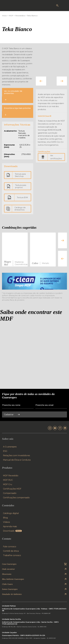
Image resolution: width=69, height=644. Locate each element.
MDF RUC (8, 480)
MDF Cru (8, 484)
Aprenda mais (10, 526)
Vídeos (6, 522)
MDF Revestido (11, 476)
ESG (5, 451)
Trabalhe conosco (12, 555)
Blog (5, 518)
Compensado (10, 493)
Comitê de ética (11, 551)
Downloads (12, 531)
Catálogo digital (11, 513)
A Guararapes (10, 447)
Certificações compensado (16, 498)
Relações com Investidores (16, 455)
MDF (11, 16)
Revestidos (20, 16)
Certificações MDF (12, 489)
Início (4, 16)
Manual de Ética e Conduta (17, 460)
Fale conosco (10, 547)
